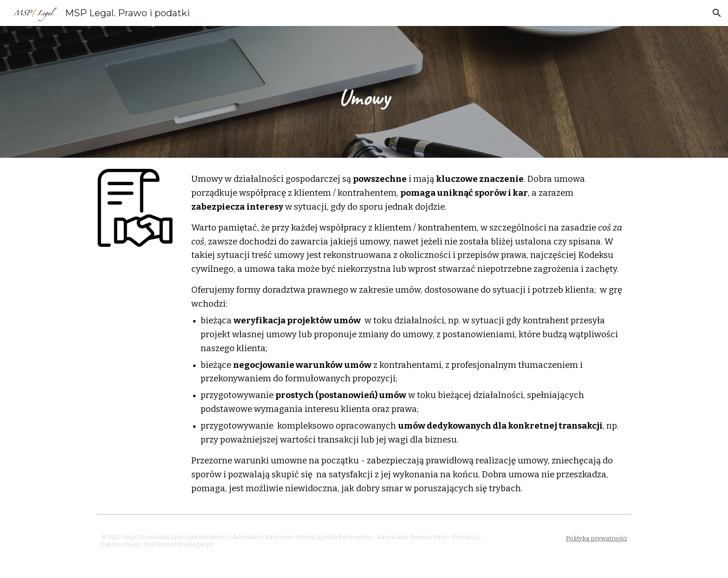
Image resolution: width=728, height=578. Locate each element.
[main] (364, 92)
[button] (717, 13)
